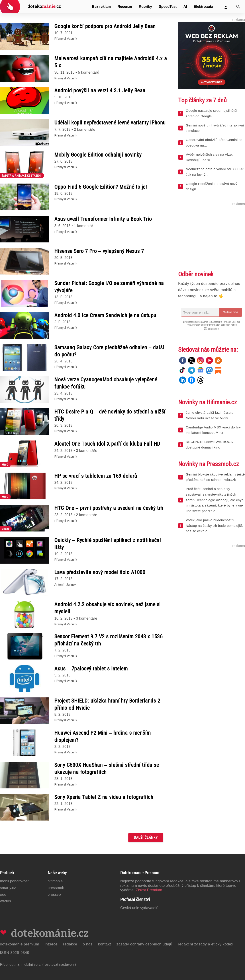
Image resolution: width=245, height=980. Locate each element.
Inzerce (51, 944)
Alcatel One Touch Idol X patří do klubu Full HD (107, 444)
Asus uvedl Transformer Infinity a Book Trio (103, 219)
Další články (146, 838)
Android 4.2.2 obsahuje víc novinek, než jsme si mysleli (108, 608)
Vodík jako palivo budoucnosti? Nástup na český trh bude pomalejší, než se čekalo (214, 526)
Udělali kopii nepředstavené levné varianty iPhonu (110, 123)
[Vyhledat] (238, 7)
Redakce (70, 944)
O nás (88, 944)
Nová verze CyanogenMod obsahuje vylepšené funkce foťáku (106, 383)
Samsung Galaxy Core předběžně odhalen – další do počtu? (109, 351)
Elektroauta (203, 7)
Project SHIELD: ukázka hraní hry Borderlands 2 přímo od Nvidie (107, 704)
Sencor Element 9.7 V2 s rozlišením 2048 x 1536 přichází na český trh (108, 640)
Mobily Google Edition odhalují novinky (98, 155)
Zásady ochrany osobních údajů (144, 944)
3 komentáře (87, 451)
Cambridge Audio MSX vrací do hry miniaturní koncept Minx (213, 430)
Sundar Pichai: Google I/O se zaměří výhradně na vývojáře (109, 287)
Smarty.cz (8, 888)
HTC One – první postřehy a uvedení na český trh (109, 508)
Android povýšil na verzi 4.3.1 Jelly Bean (100, 91)
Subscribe (231, 312)
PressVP (54, 894)
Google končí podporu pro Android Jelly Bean (105, 26)
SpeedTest (168, 7)
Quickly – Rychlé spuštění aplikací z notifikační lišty (108, 544)
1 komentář (84, 226)
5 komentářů (89, 72)
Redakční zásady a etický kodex (206, 944)
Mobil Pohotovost (14, 881)
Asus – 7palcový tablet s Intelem (91, 669)
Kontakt (104, 944)
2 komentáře (85, 129)
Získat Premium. (149, 890)
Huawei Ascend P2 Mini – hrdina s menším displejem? (103, 736)
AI (185, 7)
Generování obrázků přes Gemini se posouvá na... (214, 143)
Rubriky (145, 7)
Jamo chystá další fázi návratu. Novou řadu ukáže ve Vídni (210, 415)
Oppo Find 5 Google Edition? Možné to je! (101, 187)
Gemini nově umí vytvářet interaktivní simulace (215, 128)
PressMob (56, 888)
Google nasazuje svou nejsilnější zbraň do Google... (211, 113)
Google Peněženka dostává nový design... (212, 186)
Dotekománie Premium (20, 944)
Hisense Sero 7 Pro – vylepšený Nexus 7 (99, 251)
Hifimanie (55, 881)
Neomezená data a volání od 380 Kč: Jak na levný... (215, 172)
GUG (3, 894)
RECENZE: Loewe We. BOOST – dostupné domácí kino (212, 445)
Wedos (5, 901)
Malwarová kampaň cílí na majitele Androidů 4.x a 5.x (111, 62)
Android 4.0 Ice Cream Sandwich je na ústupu (105, 315)
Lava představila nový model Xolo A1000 (100, 572)
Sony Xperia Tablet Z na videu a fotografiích (104, 797)
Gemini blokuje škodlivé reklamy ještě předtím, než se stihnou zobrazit (215, 477)
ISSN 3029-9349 (15, 953)
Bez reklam (101, 7)
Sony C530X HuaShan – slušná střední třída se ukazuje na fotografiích (107, 769)
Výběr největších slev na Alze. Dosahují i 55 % (209, 157)
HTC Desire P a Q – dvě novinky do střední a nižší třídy (110, 415)
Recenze (125, 7)
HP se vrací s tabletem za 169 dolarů (96, 476)
